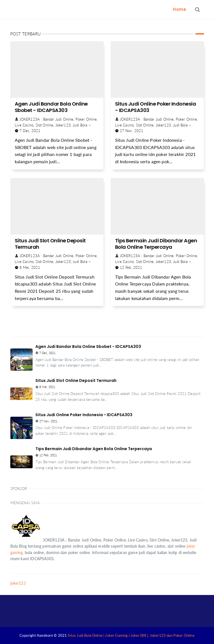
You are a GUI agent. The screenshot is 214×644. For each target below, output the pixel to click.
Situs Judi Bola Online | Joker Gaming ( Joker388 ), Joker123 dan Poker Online (131, 635)
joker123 (18, 583)
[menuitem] (179, 9)
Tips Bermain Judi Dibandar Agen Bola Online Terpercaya (156, 244)
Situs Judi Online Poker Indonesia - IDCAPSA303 (156, 107)
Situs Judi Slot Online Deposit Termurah (50, 244)
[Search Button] (197, 9)
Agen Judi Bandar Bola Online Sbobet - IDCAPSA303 (51, 107)
